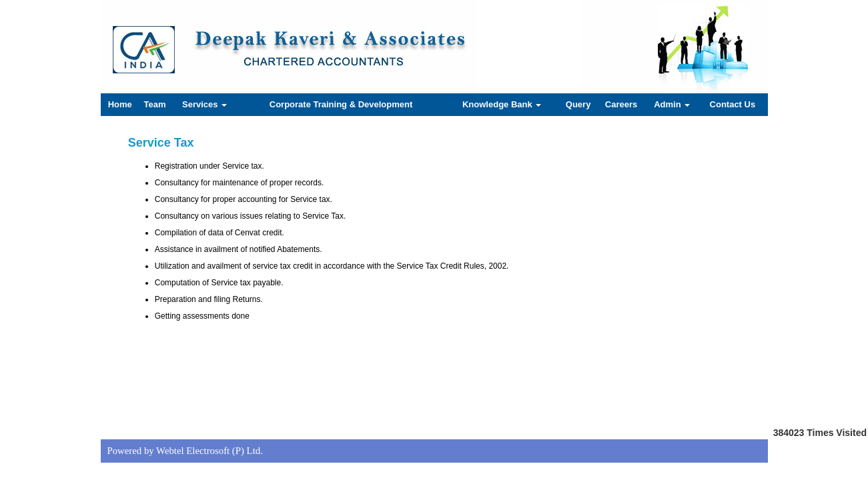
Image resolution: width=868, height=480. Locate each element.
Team (155, 104)
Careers (621, 104)
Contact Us (733, 104)
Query (578, 104)
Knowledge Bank (502, 104)
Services (204, 104)
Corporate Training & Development (341, 104)
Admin (672, 104)
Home (120, 104)
